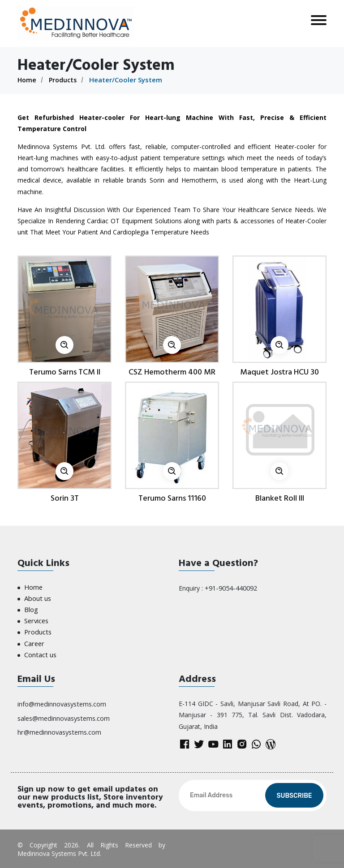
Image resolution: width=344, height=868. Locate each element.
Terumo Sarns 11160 (172, 498)
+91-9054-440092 (230, 588)
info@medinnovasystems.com (61, 700)
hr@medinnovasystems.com (59, 727)
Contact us (40, 651)
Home (27, 80)
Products (64, 80)
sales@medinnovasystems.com (63, 714)
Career (34, 640)
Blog (31, 608)
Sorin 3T (65, 498)
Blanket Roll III (280, 498)
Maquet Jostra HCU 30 (279, 372)
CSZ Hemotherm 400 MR (172, 372)
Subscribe (294, 795)
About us (37, 598)
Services (36, 619)
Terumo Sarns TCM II (65, 372)
